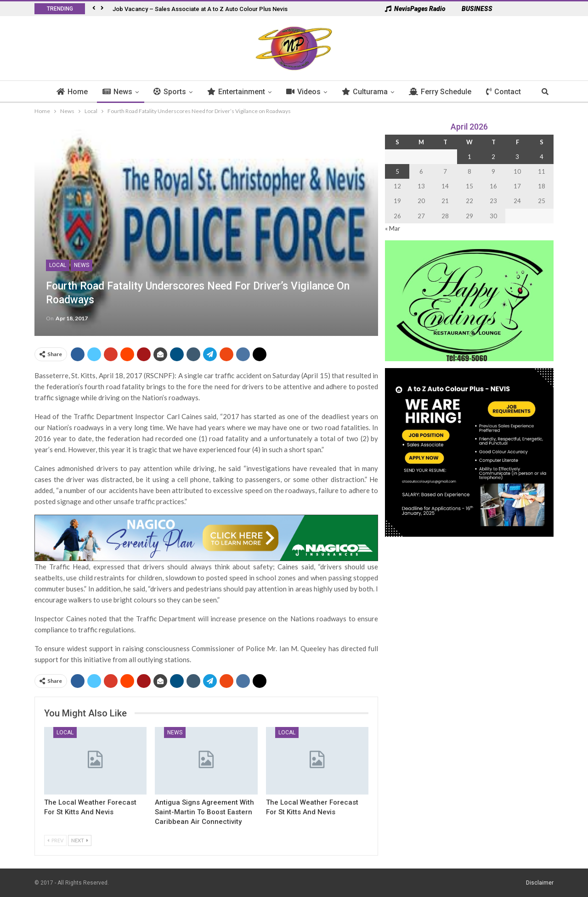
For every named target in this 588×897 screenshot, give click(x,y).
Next (80, 840)
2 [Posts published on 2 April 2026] (493, 157)
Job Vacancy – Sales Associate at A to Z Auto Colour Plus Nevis (200, 9)
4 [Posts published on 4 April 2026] (542, 157)
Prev (55, 840)
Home (77, 92)
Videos (308, 92)
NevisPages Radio (415, 9)
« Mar (393, 228)
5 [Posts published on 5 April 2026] (397, 171)
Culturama (370, 92)
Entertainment (241, 92)
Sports (175, 92)
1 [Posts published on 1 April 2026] (469, 157)
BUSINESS (472, 9)
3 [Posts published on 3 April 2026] (517, 157)
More (500, 92)
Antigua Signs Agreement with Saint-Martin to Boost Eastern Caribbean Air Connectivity (204, 812)
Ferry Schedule (445, 92)
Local (58, 265)
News (122, 92)
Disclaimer (540, 883)
